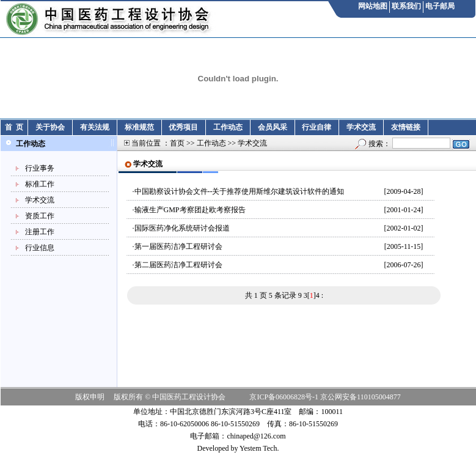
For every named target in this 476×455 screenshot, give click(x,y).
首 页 (14, 127)
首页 (177, 143)
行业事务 (40, 168)
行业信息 (40, 248)
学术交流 (361, 127)
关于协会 (50, 127)
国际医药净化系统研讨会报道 (182, 228)
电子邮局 (440, 6)
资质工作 (40, 216)
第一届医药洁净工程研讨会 (178, 246)
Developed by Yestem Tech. (238, 448)
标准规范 (139, 127)
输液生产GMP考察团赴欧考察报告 (190, 210)
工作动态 (228, 127)
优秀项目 (183, 127)
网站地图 (373, 6)
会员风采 (273, 127)
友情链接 (406, 127)
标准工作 (40, 184)
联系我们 (406, 6)
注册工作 (40, 232)
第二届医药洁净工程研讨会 (178, 265)
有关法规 (95, 127)
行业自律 (317, 127)
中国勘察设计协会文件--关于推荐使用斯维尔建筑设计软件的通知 (240, 191)
